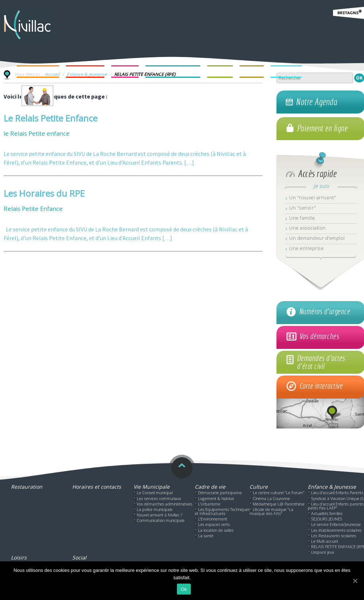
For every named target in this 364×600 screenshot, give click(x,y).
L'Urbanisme (209, 504)
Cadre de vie (210, 487)
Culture (259, 487)
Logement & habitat (216, 498)
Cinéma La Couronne (271, 498)
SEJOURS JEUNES (327, 519)
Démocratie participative (220, 493)
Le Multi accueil (324, 541)
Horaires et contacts (97, 487)
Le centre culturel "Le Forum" (279, 493)
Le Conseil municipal (155, 493)
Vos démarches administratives (164, 504)
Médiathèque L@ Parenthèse (279, 504)
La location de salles (216, 530)
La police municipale (155, 509)
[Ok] (355, 581)
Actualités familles (327, 513)
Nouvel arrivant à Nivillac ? (160, 515)
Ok (184, 589)
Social (79, 557)
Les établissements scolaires (336, 530)
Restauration (27, 487)
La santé (206, 536)
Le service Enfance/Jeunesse (336, 524)
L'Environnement (213, 519)
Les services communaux (159, 498)
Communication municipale (161, 520)
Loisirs (19, 557)
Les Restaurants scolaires (334, 536)
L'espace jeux (323, 552)
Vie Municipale (152, 487)
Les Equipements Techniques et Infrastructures (222, 511)
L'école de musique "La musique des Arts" (271, 511)
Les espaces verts (214, 524)
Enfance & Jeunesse (332, 487)
